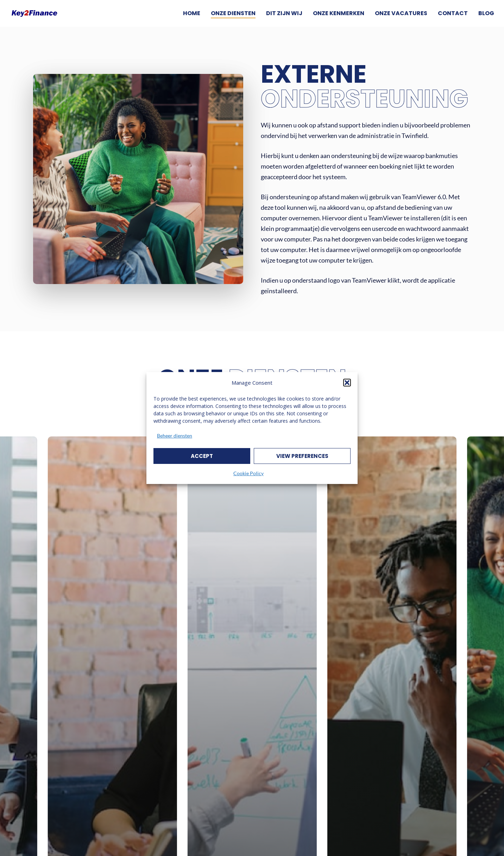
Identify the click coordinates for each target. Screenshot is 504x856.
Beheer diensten (175, 436)
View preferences (302, 456)
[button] (347, 383)
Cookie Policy (248, 473)
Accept (202, 456)
